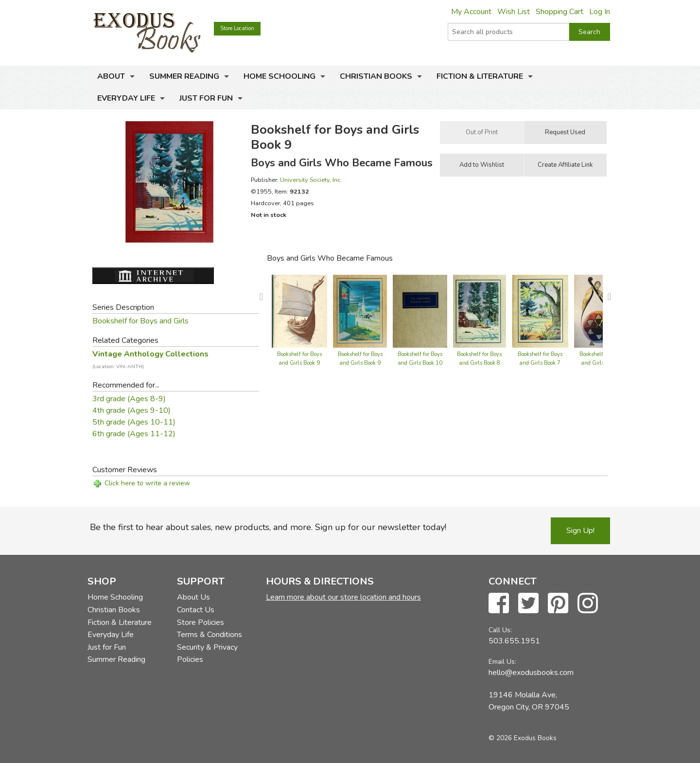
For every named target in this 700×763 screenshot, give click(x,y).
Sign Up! (580, 531)
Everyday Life (126, 98)
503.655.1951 (514, 641)
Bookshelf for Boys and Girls (140, 321)
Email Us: (502, 662)
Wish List (514, 12)
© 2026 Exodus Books (523, 738)
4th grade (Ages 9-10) (131, 410)
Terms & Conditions (210, 635)
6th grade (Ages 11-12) (134, 434)
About (111, 76)
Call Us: (500, 630)
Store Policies (201, 622)
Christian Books (376, 76)
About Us (193, 597)
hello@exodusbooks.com (531, 673)
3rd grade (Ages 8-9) (129, 399)
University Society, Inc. (311, 180)
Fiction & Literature (480, 76)
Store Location (237, 28)
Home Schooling (280, 76)
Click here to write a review (147, 483)
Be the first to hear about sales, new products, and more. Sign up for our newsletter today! (268, 527)
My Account (471, 12)
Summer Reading (184, 76)
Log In (600, 12)
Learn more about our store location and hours (343, 597)
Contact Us (196, 610)
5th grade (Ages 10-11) (134, 422)
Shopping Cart (560, 12)
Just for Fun (206, 98)
